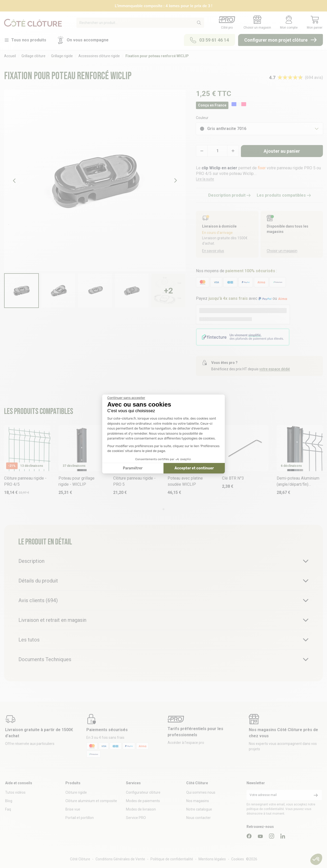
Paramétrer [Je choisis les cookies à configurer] (133, 468)
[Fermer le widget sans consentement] (126, 398)
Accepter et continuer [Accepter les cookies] (194, 468)
